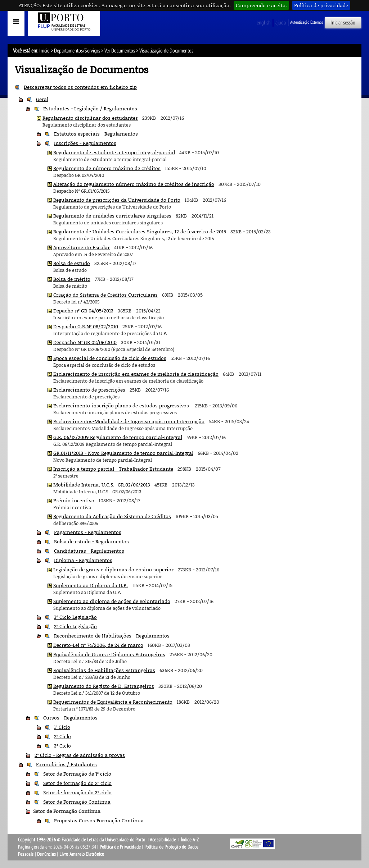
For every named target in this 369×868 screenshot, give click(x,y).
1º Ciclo (62, 727)
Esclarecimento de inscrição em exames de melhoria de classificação (136, 374)
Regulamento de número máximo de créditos (107, 168)
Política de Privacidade (120, 847)
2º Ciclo (62, 736)
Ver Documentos (120, 51)
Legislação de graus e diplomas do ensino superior (113, 569)
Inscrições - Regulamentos (85, 143)
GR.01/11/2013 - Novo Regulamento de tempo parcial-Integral (123, 453)
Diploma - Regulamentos (83, 560)
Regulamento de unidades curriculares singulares (112, 216)
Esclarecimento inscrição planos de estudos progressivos (122, 405)
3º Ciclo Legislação (75, 617)
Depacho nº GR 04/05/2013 (83, 310)
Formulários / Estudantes (66, 764)
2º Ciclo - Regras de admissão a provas (80, 755)
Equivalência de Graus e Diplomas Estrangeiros (109, 654)
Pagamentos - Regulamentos (88, 532)
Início (44, 51)
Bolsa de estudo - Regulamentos (91, 541)
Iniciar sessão (343, 23)
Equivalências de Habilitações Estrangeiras (104, 670)
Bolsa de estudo (72, 263)
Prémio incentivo (74, 500)
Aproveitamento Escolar (82, 247)
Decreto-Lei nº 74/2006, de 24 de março (98, 645)
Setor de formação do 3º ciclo (77, 792)
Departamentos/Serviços (77, 51)
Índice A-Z (190, 840)
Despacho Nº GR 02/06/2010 (85, 342)
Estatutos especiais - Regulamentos (96, 134)
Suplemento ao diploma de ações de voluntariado (112, 601)
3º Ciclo (62, 746)
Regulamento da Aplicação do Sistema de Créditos (112, 516)
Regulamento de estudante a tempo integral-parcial (114, 152)
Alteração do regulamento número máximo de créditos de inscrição (134, 184)
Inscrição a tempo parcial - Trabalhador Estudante (113, 469)
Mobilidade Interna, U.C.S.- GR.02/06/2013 (102, 485)
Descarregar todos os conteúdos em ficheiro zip (80, 87)
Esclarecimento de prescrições (89, 390)
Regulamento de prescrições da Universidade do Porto (117, 200)
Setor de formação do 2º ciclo (77, 783)
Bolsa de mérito (72, 279)
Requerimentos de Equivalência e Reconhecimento (113, 702)
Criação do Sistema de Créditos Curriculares (105, 295)
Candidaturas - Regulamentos (89, 551)
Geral (42, 99)
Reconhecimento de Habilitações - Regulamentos (112, 636)
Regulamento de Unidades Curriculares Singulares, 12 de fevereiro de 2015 (140, 231)
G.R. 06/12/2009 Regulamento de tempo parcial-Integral (118, 437)
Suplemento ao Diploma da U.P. (91, 585)
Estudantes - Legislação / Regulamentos (90, 108)
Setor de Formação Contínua (77, 802)
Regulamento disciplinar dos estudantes (90, 118)
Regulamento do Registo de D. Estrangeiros (104, 686)
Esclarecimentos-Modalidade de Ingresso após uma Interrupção (129, 421)
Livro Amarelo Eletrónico (82, 854)
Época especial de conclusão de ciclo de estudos (110, 358)
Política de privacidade (321, 5)
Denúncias (46, 854)
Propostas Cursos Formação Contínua (99, 820)
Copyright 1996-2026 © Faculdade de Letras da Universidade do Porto (82, 840)
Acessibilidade (163, 840)
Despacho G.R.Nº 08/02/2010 (86, 326)
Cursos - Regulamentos (70, 718)
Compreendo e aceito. (261, 5)
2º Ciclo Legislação (75, 626)
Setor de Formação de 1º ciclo (77, 774)
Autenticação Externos (307, 22)
